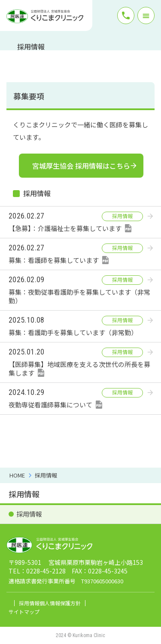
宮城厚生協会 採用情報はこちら (81, 166)
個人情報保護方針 (60, 603)
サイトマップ (24, 612)
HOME (17, 475)
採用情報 (46, 475)
